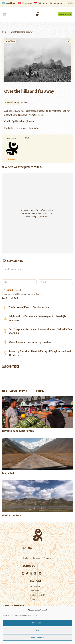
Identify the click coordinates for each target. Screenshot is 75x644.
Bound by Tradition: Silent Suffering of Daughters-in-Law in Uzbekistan (41, 353)
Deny (38, 630)
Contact (33, 599)
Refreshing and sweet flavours (18, 431)
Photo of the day (10, 41)
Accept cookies (37, 623)
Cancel (18, 290)
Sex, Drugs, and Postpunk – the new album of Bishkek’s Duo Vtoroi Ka (40, 331)
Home (5, 32)
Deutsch (37, 558)
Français (47, 558)
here (39, 128)
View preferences (37, 638)
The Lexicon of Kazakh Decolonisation (29, 307)
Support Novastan (65, 14)
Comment (9, 290)
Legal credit (35, 591)
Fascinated (8, 473)
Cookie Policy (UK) (37, 595)
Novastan (11, 159)
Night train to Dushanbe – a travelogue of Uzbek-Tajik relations (38, 318)
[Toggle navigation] (5, 14)
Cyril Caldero (19, 122)
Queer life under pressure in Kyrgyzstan (30, 342)
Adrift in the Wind (12, 515)
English (26, 558)
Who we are (35, 586)
